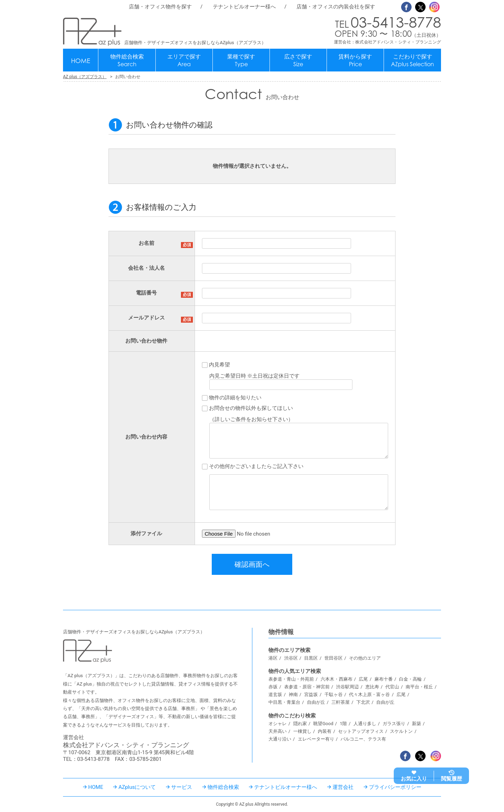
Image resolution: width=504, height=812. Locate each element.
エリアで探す (184, 60)
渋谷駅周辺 (347, 687)
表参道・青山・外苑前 (291, 679)
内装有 (325, 731)
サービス (182, 787)
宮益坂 (311, 694)
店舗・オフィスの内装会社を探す (336, 7)
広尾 (363, 679)
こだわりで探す (412, 60)
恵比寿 (372, 687)
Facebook (406, 7)
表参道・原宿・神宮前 (307, 687)
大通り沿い (280, 739)
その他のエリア (365, 658)
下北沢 (363, 702)
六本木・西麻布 (337, 679)
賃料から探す (355, 60)
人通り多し (365, 724)
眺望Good (323, 724)
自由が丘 (316, 702)
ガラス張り (394, 724)
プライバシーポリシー (395, 787)
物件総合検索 (127, 60)
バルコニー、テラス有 (363, 739)
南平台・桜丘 (419, 687)
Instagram (434, 7)
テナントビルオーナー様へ (244, 7)
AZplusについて (137, 787)
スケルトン (401, 731)
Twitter (420, 7)
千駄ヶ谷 (334, 694)
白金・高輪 (410, 679)
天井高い (278, 731)
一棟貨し (302, 731)
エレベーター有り (316, 739)
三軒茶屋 (341, 702)
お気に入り (414, 779)
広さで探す (298, 60)
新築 (416, 724)
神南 (293, 694)
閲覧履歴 (451, 779)
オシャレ (278, 724)
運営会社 (343, 787)
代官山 (392, 687)
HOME (81, 61)
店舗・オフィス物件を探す (160, 7)
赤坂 (273, 687)
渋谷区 (291, 658)
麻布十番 (384, 679)
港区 (273, 658)
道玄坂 (275, 694)
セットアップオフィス (361, 731)
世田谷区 (334, 658)
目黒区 (311, 658)
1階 (343, 724)
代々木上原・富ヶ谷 (369, 694)
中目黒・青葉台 (284, 702)
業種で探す (241, 60)
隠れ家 (300, 724)
